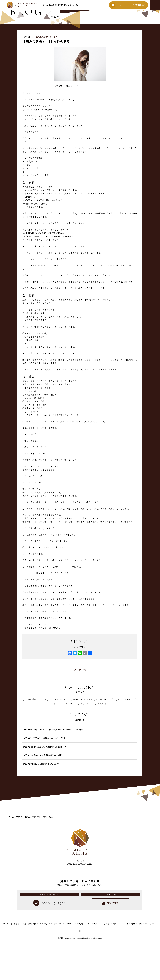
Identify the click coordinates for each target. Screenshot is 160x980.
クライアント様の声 (57, 961)
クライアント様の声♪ (58, 737)
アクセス (121, 961)
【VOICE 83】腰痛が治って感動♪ (43, 793)
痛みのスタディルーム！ (47, 75)
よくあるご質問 (110, 961)
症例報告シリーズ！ (107, 737)
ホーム (11, 854)
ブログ (100, 741)
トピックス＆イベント (66, 741)
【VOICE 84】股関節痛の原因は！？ (44, 784)
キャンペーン (86, 741)
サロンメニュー (127, 737)
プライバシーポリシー (148, 961)
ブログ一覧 (80, 707)
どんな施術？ (16, 961)
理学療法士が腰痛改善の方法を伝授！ (45, 776)
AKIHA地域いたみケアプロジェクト (88, 961)
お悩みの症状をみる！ (34, 737)
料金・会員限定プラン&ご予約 (35, 961)
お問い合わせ (132, 961)
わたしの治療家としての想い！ (42, 801)
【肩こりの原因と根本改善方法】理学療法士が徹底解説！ (54, 767)
